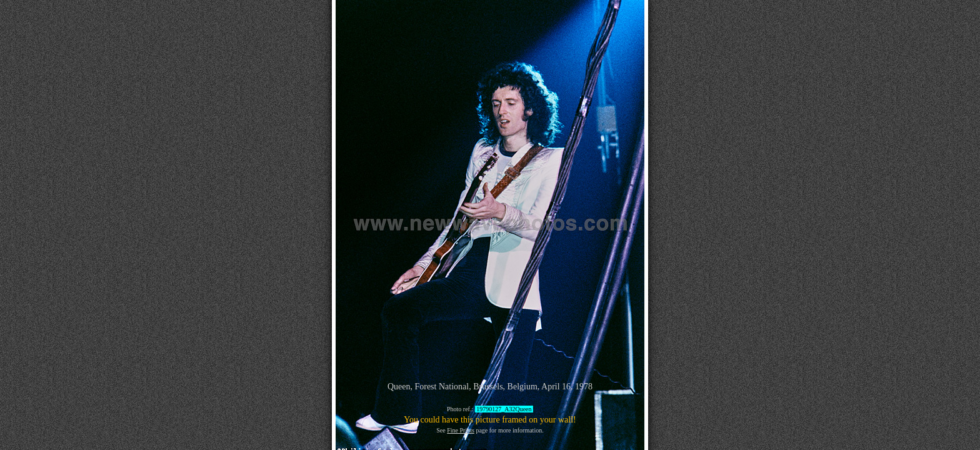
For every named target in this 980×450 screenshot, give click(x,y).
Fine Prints (461, 430)
